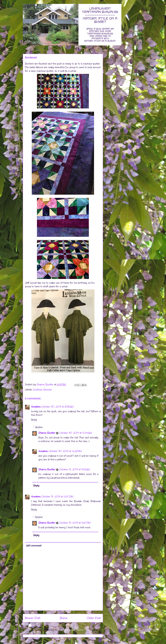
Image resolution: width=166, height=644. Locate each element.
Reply (34, 420)
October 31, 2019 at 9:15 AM (74, 469)
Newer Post (33, 618)
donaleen (36, 407)
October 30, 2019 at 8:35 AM (57, 407)
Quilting (37, 390)
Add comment (34, 546)
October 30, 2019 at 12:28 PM (65, 451)
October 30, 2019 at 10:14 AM (75, 433)
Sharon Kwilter (47, 433)
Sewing (47, 390)
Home (64, 618)
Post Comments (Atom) (71, 630)
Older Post (94, 618)
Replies (39, 427)
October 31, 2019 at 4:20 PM (75, 523)
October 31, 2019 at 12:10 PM (57, 497)
